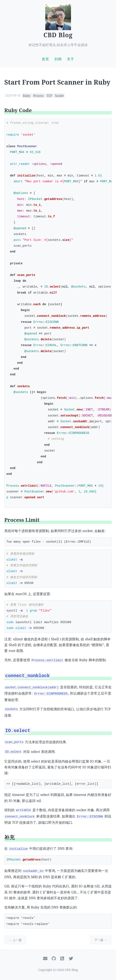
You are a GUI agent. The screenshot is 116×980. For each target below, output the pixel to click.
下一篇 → (101, 940)
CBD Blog (58, 35)
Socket (59, 95)
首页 (45, 59)
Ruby (27, 95)
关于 (71, 59)
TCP (50, 95)
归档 (58, 59)
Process (39, 95)
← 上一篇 (15, 940)
